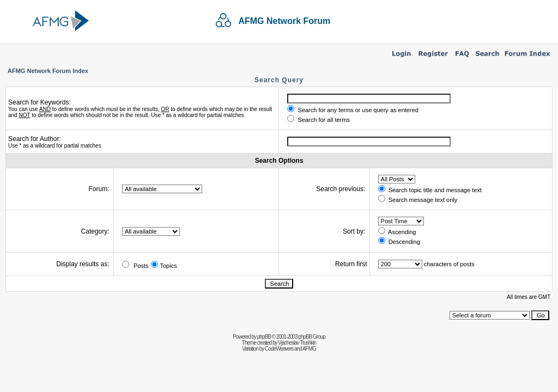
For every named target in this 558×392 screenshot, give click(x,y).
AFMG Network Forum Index (48, 71)
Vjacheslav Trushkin (297, 343)
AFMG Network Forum (284, 21)
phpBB (264, 337)
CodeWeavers (279, 349)
